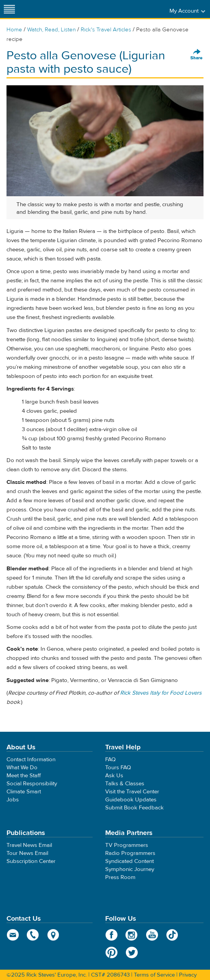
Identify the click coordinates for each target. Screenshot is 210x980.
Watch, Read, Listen (51, 30)
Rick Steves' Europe (105, 9)
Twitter (132, 952)
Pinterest (112, 952)
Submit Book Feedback (134, 808)
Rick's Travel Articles (106, 30)
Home (14, 30)
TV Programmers (127, 845)
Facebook (112, 935)
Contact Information (31, 759)
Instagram (132, 935)
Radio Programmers (130, 853)
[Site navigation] (10, 9)
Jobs (13, 800)
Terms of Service (154, 975)
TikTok (172, 935)
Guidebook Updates (131, 800)
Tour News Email (27, 853)
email (13, 935)
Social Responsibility (32, 784)
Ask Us (114, 776)
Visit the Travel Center (132, 792)
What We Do (22, 768)
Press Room (120, 877)
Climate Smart (24, 792)
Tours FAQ (118, 768)
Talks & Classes (125, 784)
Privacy (188, 975)
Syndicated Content (129, 861)
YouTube (152, 935)
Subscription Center (31, 861)
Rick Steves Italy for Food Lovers (161, 693)
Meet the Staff (24, 776)
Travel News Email (29, 845)
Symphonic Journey (130, 869)
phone (33, 935)
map (53, 935)
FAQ (110, 759)
